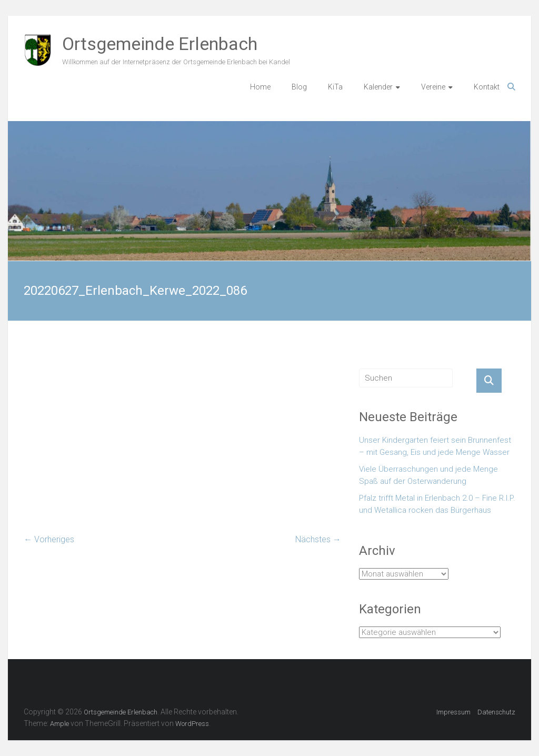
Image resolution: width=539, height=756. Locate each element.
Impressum (453, 712)
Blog (299, 87)
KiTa (335, 87)
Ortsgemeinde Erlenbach (160, 44)
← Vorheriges (49, 539)
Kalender (378, 87)
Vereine (433, 87)
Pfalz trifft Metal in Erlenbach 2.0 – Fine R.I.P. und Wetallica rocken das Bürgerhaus (437, 504)
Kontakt (487, 87)
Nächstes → (318, 539)
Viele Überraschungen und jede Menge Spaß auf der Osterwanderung (428, 475)
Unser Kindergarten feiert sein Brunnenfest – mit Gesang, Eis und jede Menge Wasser (435, 446)
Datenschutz (496, 712)
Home (260, 87)
